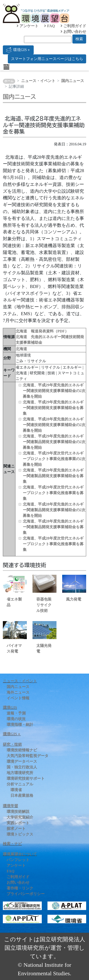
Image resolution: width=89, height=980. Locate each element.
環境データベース (22, 761)
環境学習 (10, 806)
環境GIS (10, 708)
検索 (79, 39)
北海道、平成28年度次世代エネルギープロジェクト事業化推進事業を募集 (53, 544)
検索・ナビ (12, 844)
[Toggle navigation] (6, 67)
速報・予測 (16, 713)
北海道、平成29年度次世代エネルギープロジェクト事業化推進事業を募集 (53, 493)
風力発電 (74, 599)
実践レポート (18, 823)
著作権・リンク (20, 888)
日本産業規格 (22, 795)
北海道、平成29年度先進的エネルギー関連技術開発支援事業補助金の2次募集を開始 (54, 391)
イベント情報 (18, 698)
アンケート (28, 26)
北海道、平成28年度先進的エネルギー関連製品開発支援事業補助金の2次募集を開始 (54, 510)
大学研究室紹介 (20, 817)
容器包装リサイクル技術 (44, 605)
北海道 (21, 349)
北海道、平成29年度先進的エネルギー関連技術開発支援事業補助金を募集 (53, 408)
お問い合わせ (73, 32)
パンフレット (18, 860)
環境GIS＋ (18, 50)
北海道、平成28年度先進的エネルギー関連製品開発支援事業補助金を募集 (53, 527)
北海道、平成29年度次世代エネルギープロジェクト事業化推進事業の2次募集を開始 (54, 459)
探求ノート (16, 829)
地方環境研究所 (20, 773)
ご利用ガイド (73, 26)
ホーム (9, 81)
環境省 (16, 790)
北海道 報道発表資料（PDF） (42, 331)
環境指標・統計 (20, 725)
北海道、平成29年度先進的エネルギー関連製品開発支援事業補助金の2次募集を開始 (54, 442)
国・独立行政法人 (22, 767)
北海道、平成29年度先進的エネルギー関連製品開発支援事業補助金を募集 (53, 476)
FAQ (49, 26)
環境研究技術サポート (26, 778)
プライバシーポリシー (26, 894)
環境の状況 (16, 719)
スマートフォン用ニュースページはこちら (47, 59)
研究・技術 (12, 744)
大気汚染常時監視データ (28, 756)
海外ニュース (18, 692)
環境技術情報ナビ (22, 750)
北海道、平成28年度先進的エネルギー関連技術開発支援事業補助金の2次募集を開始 (54, 425)
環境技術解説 (18, 812)
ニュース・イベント (38, 81)
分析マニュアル (20, 784)
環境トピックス (20, 834)
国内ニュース (73, 81)
